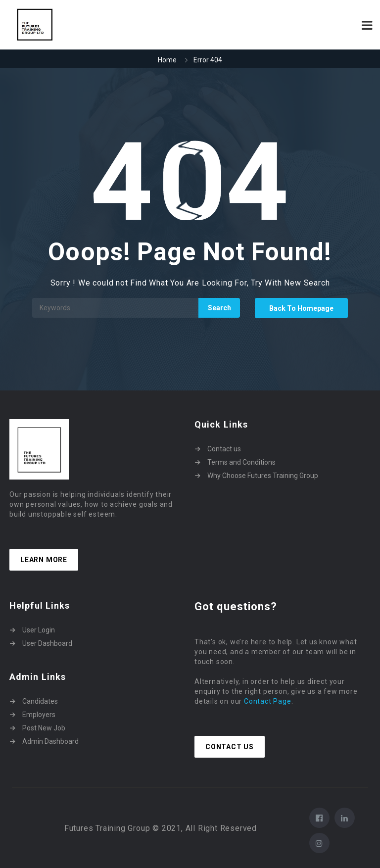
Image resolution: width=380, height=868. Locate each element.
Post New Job (44, 728)
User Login (39, 630)
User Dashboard (47, 643)
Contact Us (230, 747)
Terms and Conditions (241, 462)
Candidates (40, 701)
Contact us (224, 449)
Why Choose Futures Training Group (263, 476)
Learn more (44, 560)
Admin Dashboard (50, 741)
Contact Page (268, 701)
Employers (39, 715)
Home (167, 60)
